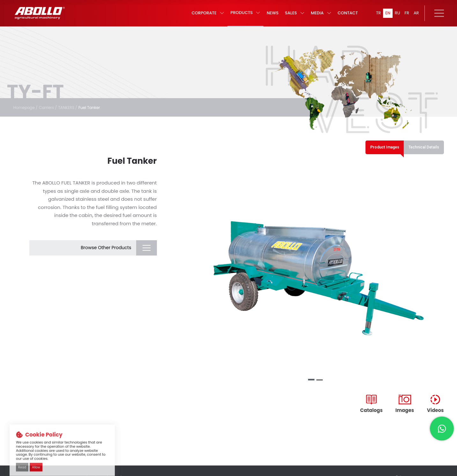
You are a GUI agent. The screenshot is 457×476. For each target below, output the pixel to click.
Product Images (379, 153)
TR (377, 16)
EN (386, 16)
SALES (292, 16)
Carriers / (51, 113)
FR (406, 16)
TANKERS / (72, 113)
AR (416, 16)
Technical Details (422, 153)
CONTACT (345, 16)
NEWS (270, 16)
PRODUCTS (243, 16)
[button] (311, 387)
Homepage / (27, 113)
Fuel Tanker (96, 113)
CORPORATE (206, 16)
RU (396, 16)
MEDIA (319, 16)
